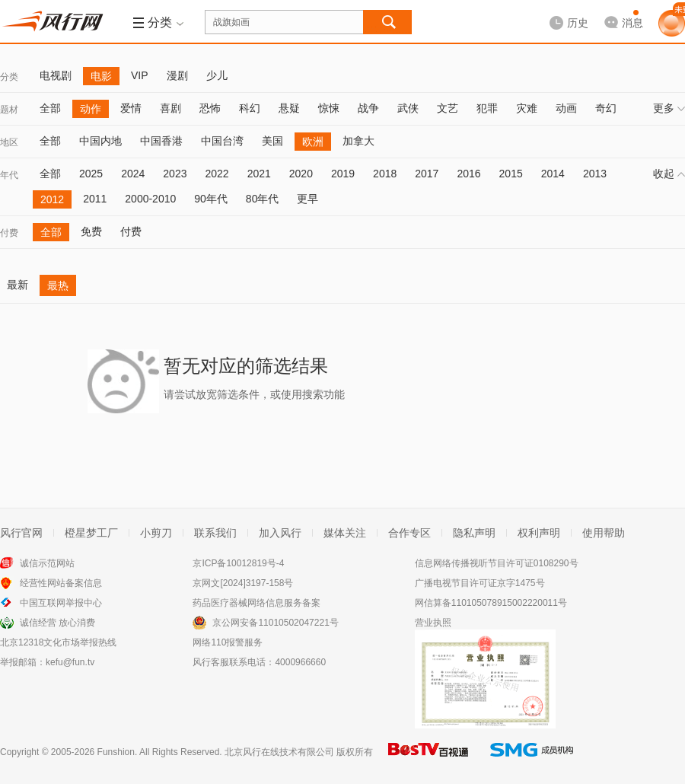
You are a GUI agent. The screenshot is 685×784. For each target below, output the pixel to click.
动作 (91, 109)
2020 (301, 174)
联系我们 (215, 533)
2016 (468, 174)
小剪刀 (156, 533)
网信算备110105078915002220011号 (491, 603)
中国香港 (161, 141)
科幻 (250, 108)
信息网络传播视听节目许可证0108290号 (497, 563)
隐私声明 (474, 533)
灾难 (527, 108)
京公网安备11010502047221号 (275, 623)
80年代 (263, 199)
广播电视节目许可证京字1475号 (480, 583)
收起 (669, 174)
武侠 (408, 108)
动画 (566, 108)
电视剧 (56, 75)
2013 (595, 174)
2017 (427, 174)
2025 (91, 174)
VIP (140, 75)
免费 (91, 231)
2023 (175, 174)
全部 (50, 108)
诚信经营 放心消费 (57, 623)
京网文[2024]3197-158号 (243, 583)
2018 (385, 174)
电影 (101, 76)
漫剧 (177, 75)
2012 (52, 199)
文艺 (448, 108)
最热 (58, 285)
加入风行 (280, 533)
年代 (9, 175)
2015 (511, 174)
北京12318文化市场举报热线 (58, 642)
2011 (95, 199)
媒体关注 (345, 533)
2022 (217, 174)
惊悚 (329, 108)
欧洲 (313, 142)
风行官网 (21, 533)
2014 (553, 174)
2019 (343, 174)
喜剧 (170, 108)
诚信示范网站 (47, 563)
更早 (307, 199)
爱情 (131, 108)
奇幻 (606, 108)
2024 (133, 174)
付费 (9, 233)
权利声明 (539, 533)
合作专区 (409, 533)
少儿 (217, 75)
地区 (9, 142)
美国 (272, 141)
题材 (9, 110)
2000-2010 (150, 199)
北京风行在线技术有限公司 (279, 752)
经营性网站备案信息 (61, 583)
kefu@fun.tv (70, 662)
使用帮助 (604, 533)
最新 (18, 285)
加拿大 (358, 141)
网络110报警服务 (228, 642)
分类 (9, 77)
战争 (368, 108)
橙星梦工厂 (91, 533)
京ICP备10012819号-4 (238, 563)
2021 (259, 174)
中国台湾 (222, 141)
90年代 (211, 199)
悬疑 (289, 108)
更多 (669, 108)
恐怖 (210, 108)
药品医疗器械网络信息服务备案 (256, 603)
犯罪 (487, 108)
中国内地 (100, 141)
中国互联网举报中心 (61, 603)
